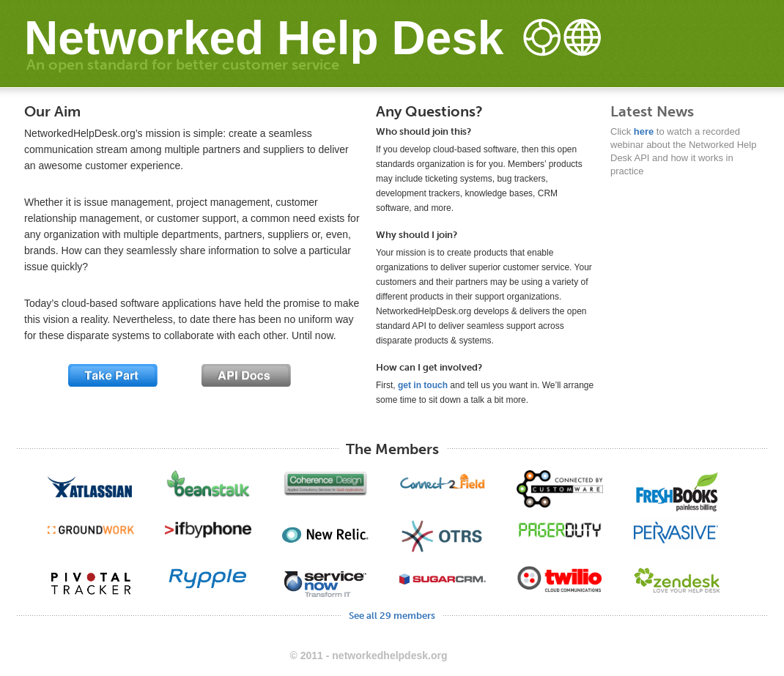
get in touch (423, 385)
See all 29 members (392, 616)
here (644, 131)
